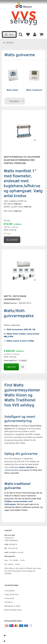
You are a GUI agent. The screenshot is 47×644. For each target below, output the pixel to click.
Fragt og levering (11, 594)
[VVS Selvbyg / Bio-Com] (23, 15)
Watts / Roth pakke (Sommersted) (15, 298)
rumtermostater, (12, 470)
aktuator (30, 467)
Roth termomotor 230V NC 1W (21, 329)
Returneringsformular (13, 610)
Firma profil (9, 598)
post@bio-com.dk (16, 552)
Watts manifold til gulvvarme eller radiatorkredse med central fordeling (22, 160)
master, (22, 467)
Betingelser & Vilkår (12, 606)
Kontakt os (9, 602)
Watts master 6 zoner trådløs (21, 341)
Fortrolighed (10, 590)
